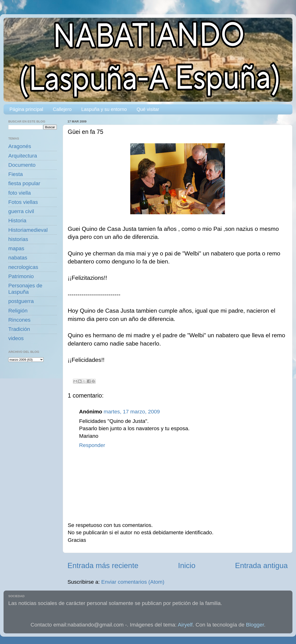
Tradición (19, 329)
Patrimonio (21, 276)
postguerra (21, 301)
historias (18, 239)
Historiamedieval (28, 230)
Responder (92, 445)
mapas (16, 248)
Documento (22, 165)
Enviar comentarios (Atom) (133, 582)
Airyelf (185, 625)
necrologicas (23, 267)
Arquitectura (23, 156)
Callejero (62, 109)
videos (16, 338)
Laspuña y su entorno (104, 109)
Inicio (187, 565)
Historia (17, 221)
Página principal (26, 109)
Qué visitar (148, 109)
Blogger (255, 625)
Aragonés (20, 146)
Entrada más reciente (103, 565)
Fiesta (16, 174)
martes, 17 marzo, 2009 (132, 412)
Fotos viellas (23, 202)
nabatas (18, 258)
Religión (18, 311)
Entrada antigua (261, 565)
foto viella (20, 193)
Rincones (19, 320)
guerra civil (21, 211)
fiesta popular (24, 183)
